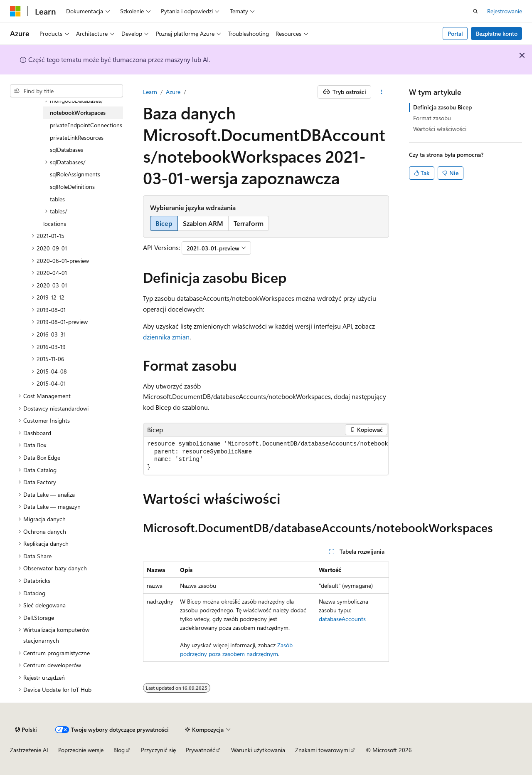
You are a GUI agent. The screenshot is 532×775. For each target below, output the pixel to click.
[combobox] (66, 91)
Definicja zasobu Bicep (442, 107)
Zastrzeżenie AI (29, 750)
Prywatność (201, 750)
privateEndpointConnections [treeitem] (86, 125)
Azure (173, 92)
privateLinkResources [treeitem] (77, 137)
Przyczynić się (158, 750)
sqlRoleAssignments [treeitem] (75, 174)
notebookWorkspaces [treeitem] (78, 113)
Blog (119, 750)
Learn (150, 92)
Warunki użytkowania (258, 750)
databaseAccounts (342, 619)
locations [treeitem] (55, 224)
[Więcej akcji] (382, 92)
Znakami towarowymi (322, 750)
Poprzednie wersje (81, 750)
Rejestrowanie (505, 11)
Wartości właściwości (440, 129)
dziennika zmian (166, 337)
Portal (455, 33)
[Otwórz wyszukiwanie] (475, 11)
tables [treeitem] (57, 199)
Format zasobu (432, 118)
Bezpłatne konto (497, 33)
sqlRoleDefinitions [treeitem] (72, 187)
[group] (266, 456)
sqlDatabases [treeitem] (66, 150)
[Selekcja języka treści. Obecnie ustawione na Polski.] (26, 730)
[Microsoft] (15, 11)
